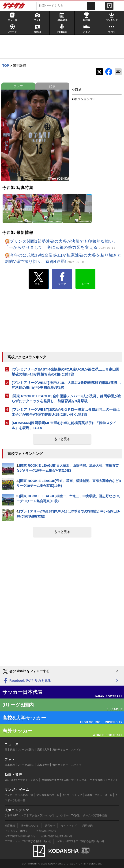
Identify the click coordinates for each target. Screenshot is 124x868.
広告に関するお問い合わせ (20, 836)
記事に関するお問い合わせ (57, 836)
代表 (52, 86)
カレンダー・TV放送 (68, 815)
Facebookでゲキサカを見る (27, 681)
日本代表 (10, 750)
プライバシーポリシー (18, 831)
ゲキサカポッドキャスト (104, 780)
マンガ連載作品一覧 (48, 795)
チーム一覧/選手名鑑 (95, 815)
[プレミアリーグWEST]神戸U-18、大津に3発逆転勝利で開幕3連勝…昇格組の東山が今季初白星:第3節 (66, 385)
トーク (85, 278)
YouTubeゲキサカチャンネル (21, 780)
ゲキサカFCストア (15, 815)
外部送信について (47, 831)
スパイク (76, 750)
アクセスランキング (41, 815)
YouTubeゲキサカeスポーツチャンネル (64, 780)
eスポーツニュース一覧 (99, 795)
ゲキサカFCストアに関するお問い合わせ (81, 841)
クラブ (18, 86)
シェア (62, 279)
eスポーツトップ (72, 795)
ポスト (39, 279)
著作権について (30, 826)
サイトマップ (69, 826)
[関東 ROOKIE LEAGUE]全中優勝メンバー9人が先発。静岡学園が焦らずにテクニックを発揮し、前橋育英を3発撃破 (66, 398)
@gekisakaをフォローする (26, 671)
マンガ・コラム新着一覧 (19, 795)
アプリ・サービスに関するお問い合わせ (28, 841)
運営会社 (50, 826)
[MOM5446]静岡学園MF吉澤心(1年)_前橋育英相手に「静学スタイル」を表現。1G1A (64, 425)
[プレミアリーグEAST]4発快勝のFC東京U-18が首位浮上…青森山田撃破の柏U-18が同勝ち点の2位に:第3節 (66, 372)
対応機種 (10, 826)
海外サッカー (60, 750)
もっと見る (62, 439)
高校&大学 (43, 750)
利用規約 (87, 826)
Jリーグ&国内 (26, 750)
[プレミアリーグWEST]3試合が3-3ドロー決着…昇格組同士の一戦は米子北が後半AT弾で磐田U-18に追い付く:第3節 (66, 412)
